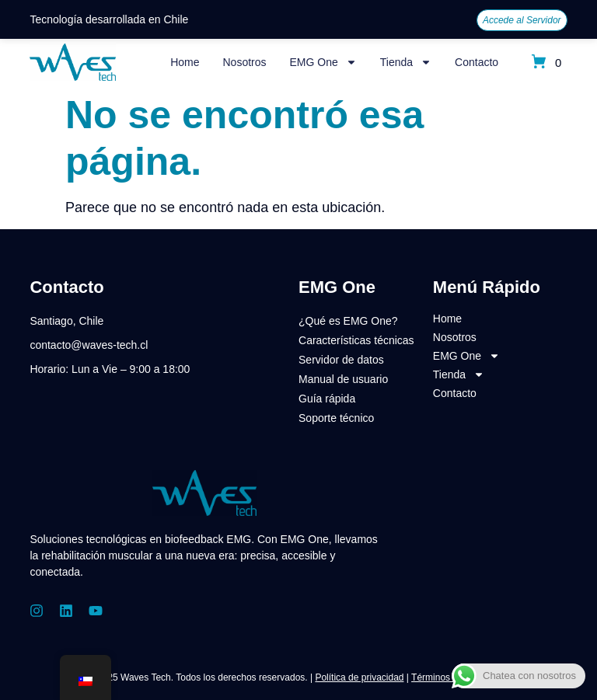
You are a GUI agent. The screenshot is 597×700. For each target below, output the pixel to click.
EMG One (323, 62)
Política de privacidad (359, 677)
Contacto (477, 62)
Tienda (406, 62)
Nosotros (244, 62)
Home (185, 62)
